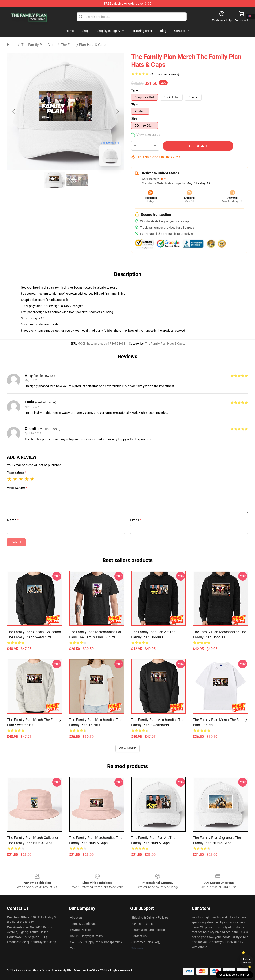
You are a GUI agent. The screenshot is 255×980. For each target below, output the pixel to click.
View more (127, 748)
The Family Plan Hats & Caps (83, 45)
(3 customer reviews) (165, 74)
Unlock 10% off (247, 961)
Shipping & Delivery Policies (150, 917)
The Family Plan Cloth (39, 45)
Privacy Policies (81, 930)
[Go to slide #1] (54, 180)
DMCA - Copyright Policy (86, 936)
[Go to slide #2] (77, 180)
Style (135, 104)
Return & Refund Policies (148, 930)
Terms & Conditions (83, 924)
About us (76, 917)
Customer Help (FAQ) (146, 942)
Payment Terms (142, 924)
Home (12, 45)
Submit (16, 542)
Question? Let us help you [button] (235, 975)
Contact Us (139, 936)
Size (134, 118)
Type (135, 90)
